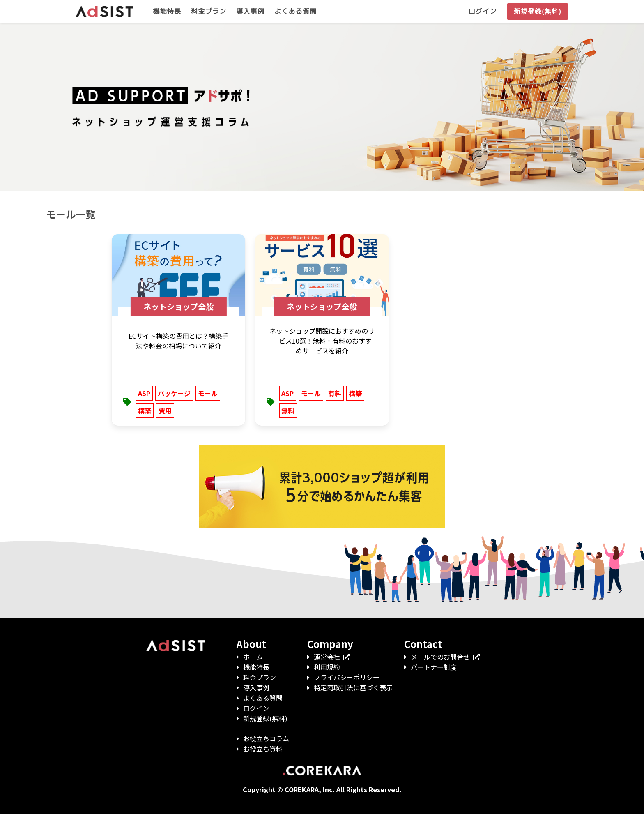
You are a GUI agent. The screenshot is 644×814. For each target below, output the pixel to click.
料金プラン (260, 677)
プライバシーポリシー (347, 677)
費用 (165, 410)
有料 (335, 393)
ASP (144, 393)
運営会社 (332, 657)
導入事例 (256, 687)
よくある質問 (263, 698)
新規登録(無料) (265, 718)
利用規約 (327, 667)
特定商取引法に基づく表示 (353, 687)
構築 (145, 410)
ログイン (256, 708)
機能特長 (256, 667)
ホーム (253, 657)
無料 (288, 410)
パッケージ (174, 393)
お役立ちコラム (266, 738)
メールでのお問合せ (445, 657)
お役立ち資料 (263, 749)
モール (208, 393)
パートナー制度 (434, 667)
